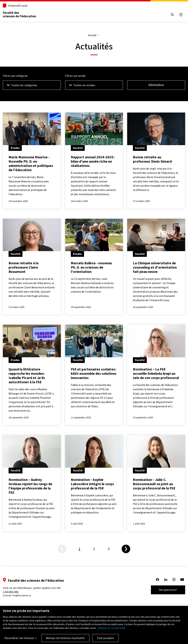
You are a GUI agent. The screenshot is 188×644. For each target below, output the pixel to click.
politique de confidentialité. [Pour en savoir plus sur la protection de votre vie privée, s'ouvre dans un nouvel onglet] (112, 630)
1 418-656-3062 (11, 592)
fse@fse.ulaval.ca (21, 595)
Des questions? (168, 590)
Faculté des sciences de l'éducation (19, 14)
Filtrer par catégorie (15, 76)
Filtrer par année (75, 76)
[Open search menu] (172, 15)
